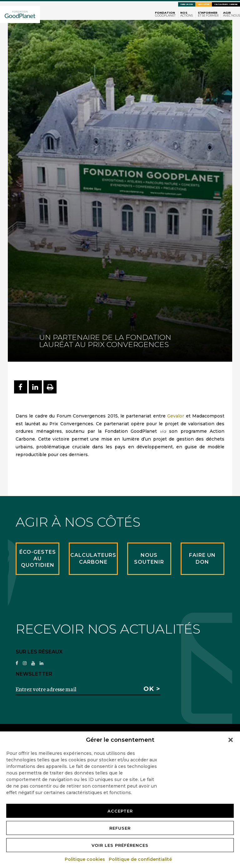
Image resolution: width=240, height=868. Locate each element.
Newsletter (204, 4)
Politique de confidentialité (141, 859)
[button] (231, 740)
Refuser (120, 828)
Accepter (120, 811)
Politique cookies (85, 859)
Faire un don (187, 4)
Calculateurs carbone (226, 4)
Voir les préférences (120, 845)
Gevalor (176, 416)
